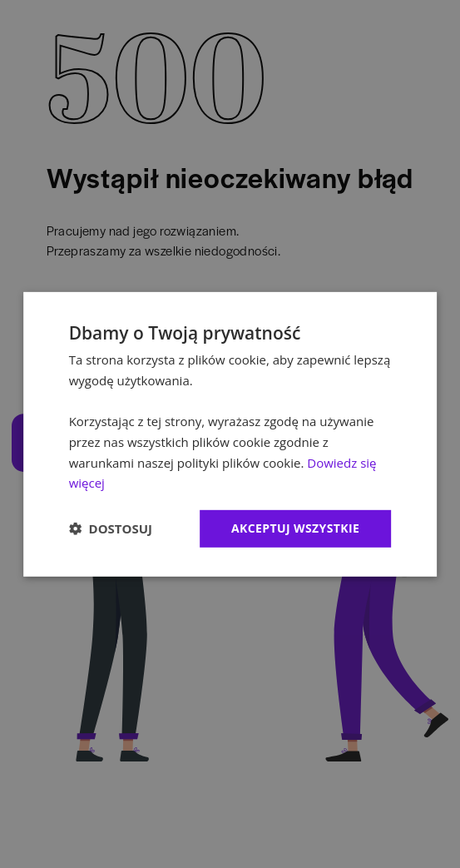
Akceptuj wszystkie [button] (295, 528)
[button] (111, 528)
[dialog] (230, 434)
